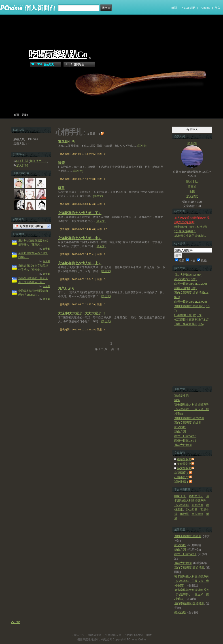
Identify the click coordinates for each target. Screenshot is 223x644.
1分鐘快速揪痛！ (185, 231)
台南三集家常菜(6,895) (189, 324)
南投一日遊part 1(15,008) (191, 302)
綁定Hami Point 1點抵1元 (191, 227)
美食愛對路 (184, 464)
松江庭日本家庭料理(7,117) (192, 320)
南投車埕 (198, 514)
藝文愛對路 (184, 468)
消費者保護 (95, 635)
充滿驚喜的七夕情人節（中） (80, 238)
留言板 (192, 186)
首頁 (16, 115)
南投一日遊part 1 (185, 440)
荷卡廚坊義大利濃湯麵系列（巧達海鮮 (192, 501)
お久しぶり (66, 288)
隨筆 (61, 163)
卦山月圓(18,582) (185, 288)
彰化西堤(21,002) (185, 279)
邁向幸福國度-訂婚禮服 (189, 418)
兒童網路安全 (113, 635)
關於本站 (192, 182)
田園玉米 (180, 496)
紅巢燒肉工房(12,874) (188, 315)
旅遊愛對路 (184, 459)
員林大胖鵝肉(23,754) (188, 275)
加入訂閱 (22, 165)
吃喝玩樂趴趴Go (58, 54)
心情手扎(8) (182, 477)
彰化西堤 (180, 427)
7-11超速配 (188, 8)
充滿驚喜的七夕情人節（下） (80, 213)
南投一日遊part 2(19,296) (191, 284)
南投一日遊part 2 (185, 436)
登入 (218, 8)
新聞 (174, 8)
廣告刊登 (79, 635)
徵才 (149, 635)
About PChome (134, 635)
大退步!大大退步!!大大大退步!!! (81, 313)
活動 (25, 115)
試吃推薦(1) (182, 482)
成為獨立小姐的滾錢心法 (190, 236)
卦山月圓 (180, 432)
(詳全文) (142, 146)
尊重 (61, 188)
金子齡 (46, 249)
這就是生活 (66, 142)
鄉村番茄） (196, 496)
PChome (205, 8)
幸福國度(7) (182, 473)
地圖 (192, 191)
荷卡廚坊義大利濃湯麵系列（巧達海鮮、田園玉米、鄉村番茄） (192, 409)
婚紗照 (184, 514)
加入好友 (192, 196)
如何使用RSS (39, 161)
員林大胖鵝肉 (183, 445)
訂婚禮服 (198, 505)
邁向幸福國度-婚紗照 (188, 423)
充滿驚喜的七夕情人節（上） (80, 263)
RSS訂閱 (22, 161)
